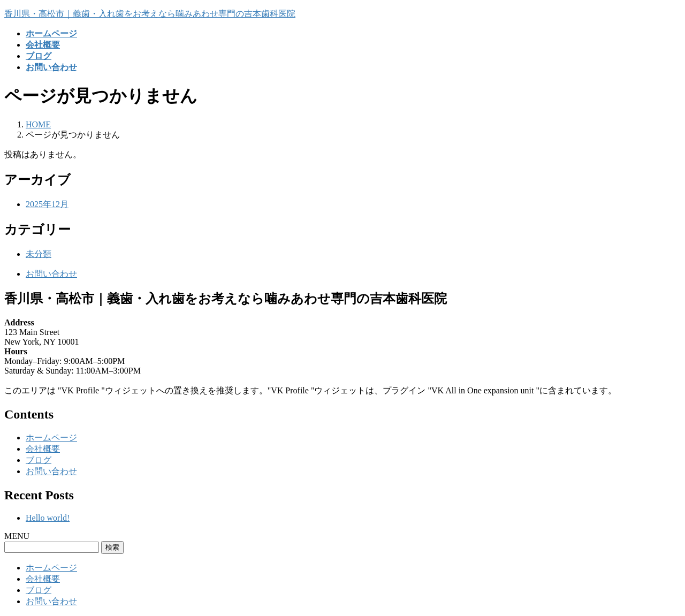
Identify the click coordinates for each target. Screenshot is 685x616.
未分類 (39, 254)
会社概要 (43, 449)
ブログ (39, 460)
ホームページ (51, 438)
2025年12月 (47, 204)
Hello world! (48, 518)
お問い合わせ (51, 274)
